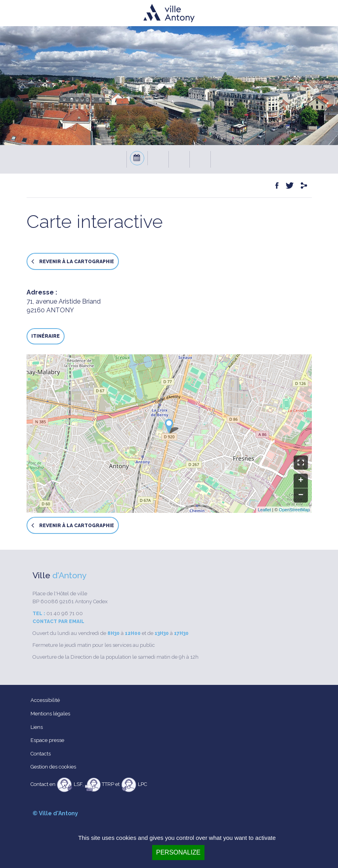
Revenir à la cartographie (73, 261)
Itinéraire (46, 336)
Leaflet (264, 510)
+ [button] (301, 481)
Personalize (178, 852)
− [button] (301, 495)
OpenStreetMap (294, 510)
